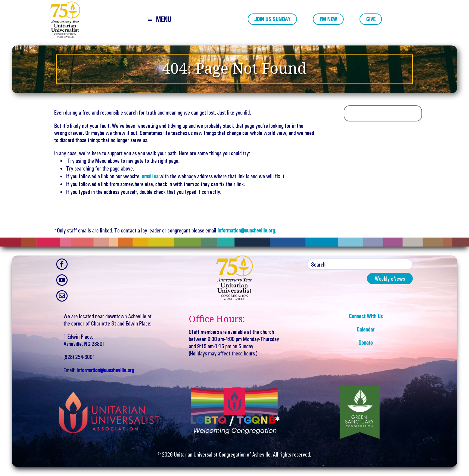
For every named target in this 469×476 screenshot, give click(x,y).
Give (371, 19)
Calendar (366, 329)
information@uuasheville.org (246, 230)
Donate (366, 343)
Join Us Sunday (272, 19)
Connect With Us (366, 316)
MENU (163, 19)
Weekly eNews (390, 279)
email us (150, 176)
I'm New (328, 19)
